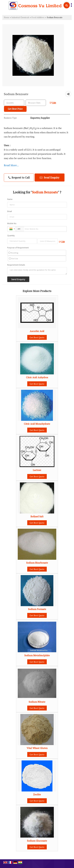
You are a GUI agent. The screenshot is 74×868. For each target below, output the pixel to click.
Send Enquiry (50, 177)
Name (10, 199)
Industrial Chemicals (20, 17)
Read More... (11, 165)
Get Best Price (15, 109)
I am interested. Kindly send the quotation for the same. (37, 271)
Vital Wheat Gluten (37, 748)
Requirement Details (16, 265)
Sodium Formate (37, 609)
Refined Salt (37, 516)
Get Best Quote (37, 337)
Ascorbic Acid (37, 331)
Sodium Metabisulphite (37, 655)
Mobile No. (12, 223)
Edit (53, 103)
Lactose (37, 470)
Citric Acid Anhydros (37, 377)
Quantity (11, 236)
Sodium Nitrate (37, 702)
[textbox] (36, 103)
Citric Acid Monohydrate (37, 424)
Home (7, 17)
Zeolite (37, 794)
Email (10, 211)
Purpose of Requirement (18, 248)
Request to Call (19, 177)
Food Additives (38, 17)
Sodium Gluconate (37, 841)
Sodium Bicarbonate (37, 563)
